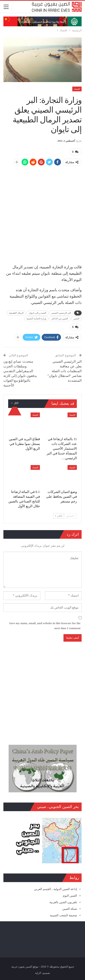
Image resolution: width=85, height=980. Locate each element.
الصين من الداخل (60, 319)
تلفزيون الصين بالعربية (63, 902)
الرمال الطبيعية (16, 313)
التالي (59, 516)
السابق (71, 516)
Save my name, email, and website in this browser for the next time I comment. (45, 626)
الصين (76, 319)
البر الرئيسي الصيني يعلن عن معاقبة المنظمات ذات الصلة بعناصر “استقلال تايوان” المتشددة (64, 371)
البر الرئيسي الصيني (61, 313)
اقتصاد (77, 89)
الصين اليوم (70, 896)
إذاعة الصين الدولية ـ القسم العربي (56, 889)
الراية (38, 973)
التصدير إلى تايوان (38, 313)
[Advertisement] (42, 213)
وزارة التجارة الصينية (36, 319)
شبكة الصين (70, 909)
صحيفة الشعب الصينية (64, 915)
